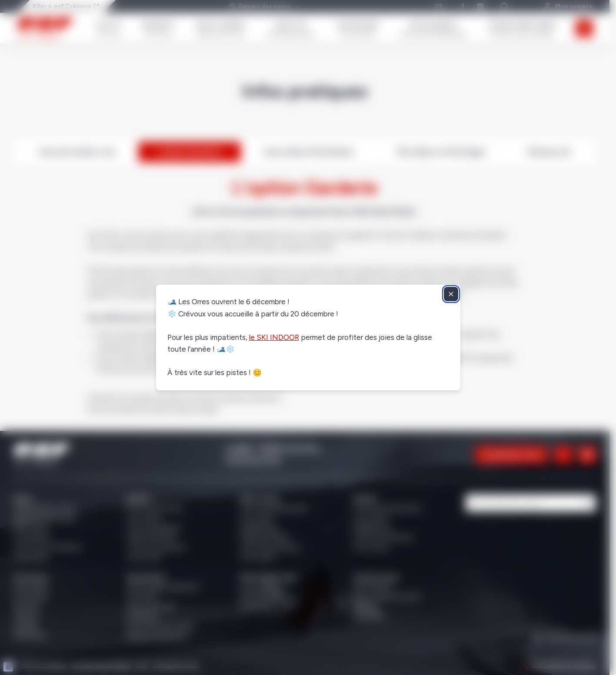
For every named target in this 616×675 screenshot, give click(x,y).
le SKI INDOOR (274, 337)
